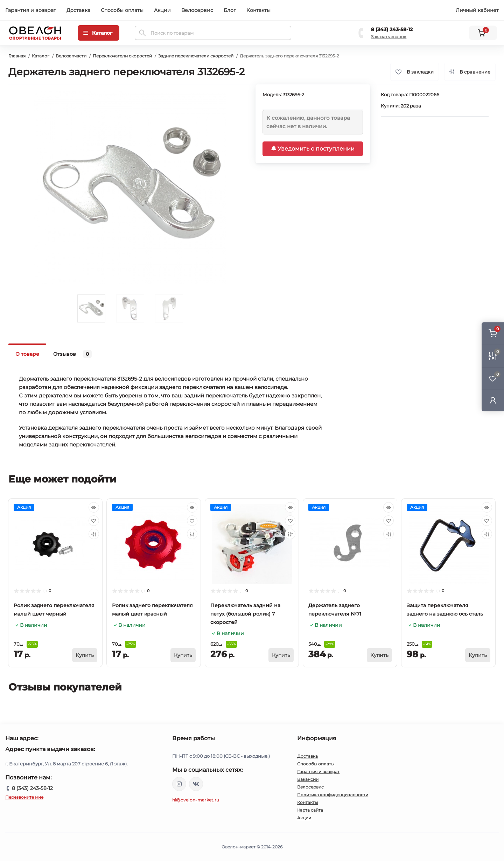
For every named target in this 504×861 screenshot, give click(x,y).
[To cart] (85, 655)
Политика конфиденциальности (333, 795)
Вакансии (308, 779)
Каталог (41, 56)
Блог (230, 10)
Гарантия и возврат (31, 10)
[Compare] (94, 534)
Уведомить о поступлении (313, 149)
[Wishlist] (94, 521)
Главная (17, 56)
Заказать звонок (389, 37)
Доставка (78, 10)
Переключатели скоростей (122, 56)
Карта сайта (310, 810)
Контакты (258, 10)
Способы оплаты (122, 10)
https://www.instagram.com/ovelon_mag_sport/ (179, 784)
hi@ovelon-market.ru (196, 800)
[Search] (142, 33)
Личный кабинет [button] (477, 10)
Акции (162, 10)
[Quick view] (94, 507)
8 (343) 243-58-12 (392, 29)
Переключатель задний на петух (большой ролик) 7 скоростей (245, 614)
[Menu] (99, 33)
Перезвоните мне (24, 797)
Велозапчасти (71, 56)
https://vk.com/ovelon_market (196, 784)
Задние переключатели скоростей (196, 56)
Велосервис (197, 10)
